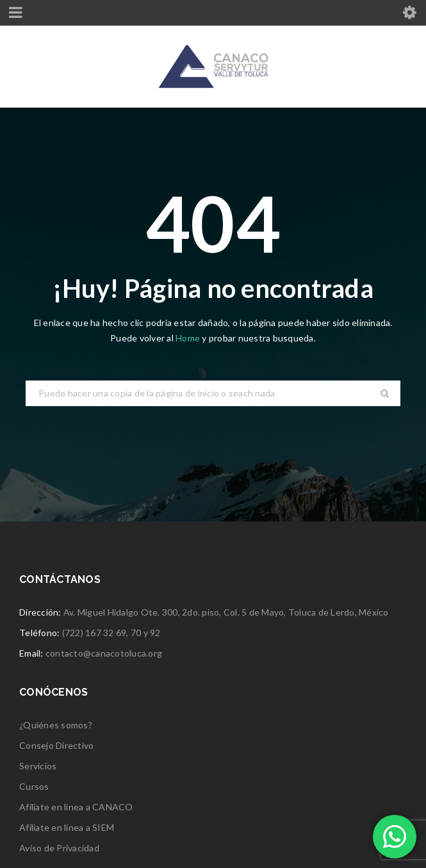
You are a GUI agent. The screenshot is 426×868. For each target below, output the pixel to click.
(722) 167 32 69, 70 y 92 (111, 633)
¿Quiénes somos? (56, 725)
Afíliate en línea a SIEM (67, 827)
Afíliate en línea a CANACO (76, 807)
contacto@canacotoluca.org (104, 653)
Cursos (34, 786)
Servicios (38, 766)
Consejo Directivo (56, 745)
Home (189, 338)
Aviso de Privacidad (59, 848)
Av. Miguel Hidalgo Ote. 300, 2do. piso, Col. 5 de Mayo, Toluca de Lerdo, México (226, 612)
